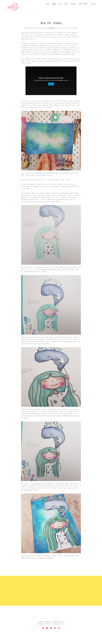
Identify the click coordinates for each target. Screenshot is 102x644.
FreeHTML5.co (49, 624)
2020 (54, 4)
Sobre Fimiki (84, 4)
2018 (66, 4)
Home (48, 4)
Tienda (93, 4)
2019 (60, 4)
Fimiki (62, 624)
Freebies (73, 4)
